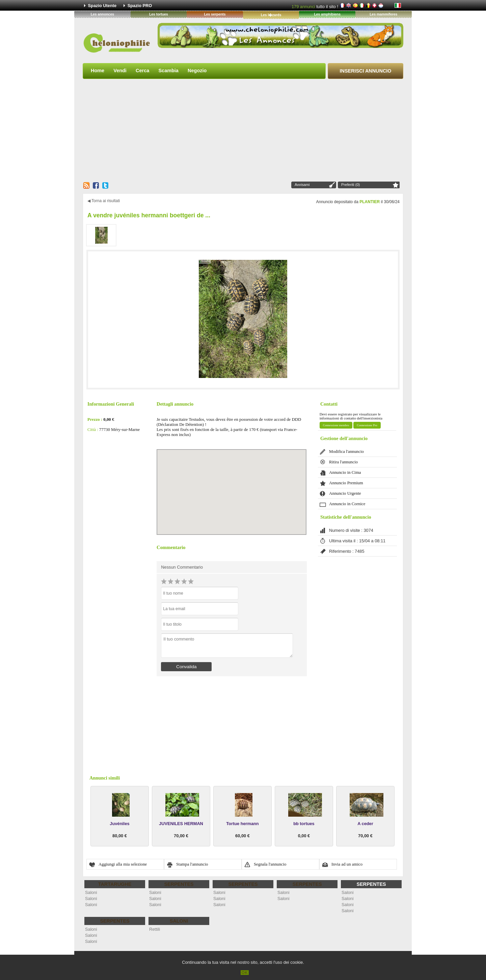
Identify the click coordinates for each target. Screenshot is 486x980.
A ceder (365, 824)
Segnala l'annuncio (270, 864)
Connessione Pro (367, 425)
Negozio (197, 71)
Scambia (168, 71)
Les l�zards (271, 15)
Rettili (155, 929)
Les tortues (159, 14)
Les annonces (102, 14)
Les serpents (215, 14)
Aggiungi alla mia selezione (123, 864)
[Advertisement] (243, 130)
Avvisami (302, 185)
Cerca (142, 71)
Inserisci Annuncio (366, 71)
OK (245, 973)
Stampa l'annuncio (192, 864)
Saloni (91, 892)
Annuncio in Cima (345, 472)
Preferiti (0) (350, 185)
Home (98, 71)
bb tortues (304, 824)
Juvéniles (119, 824)
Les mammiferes (383, 14)
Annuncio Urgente (345, 493)
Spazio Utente (102, 6)
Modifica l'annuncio (346, 452)
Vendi (120, 71)
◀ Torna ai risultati (104, 201)
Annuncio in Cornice (347, 504)
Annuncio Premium (346, 483)
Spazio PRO (140, 6)
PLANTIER (370, 202)
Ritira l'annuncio (343, 462)
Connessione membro (336, 425)
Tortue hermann (242, 824)
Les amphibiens (327, 14)
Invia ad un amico (347, 864)
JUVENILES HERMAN (181, 824)
